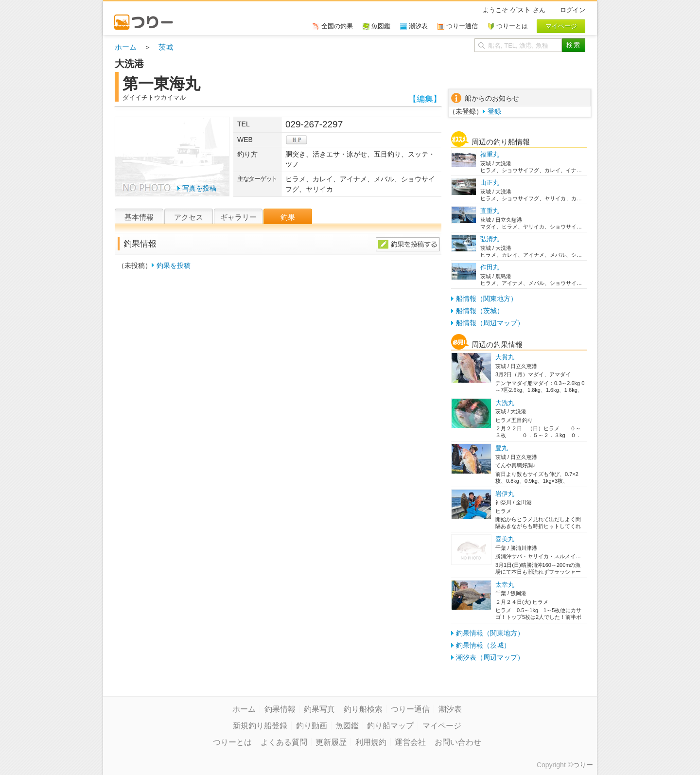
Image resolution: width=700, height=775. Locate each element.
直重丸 (490, 211)
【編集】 (425, 99)
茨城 (166, 47)
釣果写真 (319, 709)
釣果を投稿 (174, 265)
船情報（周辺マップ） (490, 323)
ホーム (126, 47)
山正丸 (490, 183)
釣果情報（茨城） (483, 645)
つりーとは (232, 742)
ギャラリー (238, 217)
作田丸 (490, 267)
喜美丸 (505, 539)
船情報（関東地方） (487, 299)
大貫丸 (505, 357)
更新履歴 (331, 742)
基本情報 (139, 217)
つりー (583, 765)
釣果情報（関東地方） (490, 633)
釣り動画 (312, 726)
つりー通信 (410, 709)
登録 (494, 111)
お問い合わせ (458, 742)
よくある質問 (284, 742)
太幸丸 (505, 585)
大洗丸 (505, 403)
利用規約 (371, 742)
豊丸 (502, 448)
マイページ (442, 726)
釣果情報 (280, 709)
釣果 (288, 217)
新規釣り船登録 (260, 726)
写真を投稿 (199, 188)
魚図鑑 (347, 726)
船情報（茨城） (480, 311)
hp (297, 140)
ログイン (573, 10)
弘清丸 (490, 239)
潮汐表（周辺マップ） (490, 657)
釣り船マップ (390, 726)
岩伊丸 (505, 494)
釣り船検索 (363, 709)
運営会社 (410, 742)
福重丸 (490, 154)
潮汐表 (450, 709)
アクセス (189, 217)
